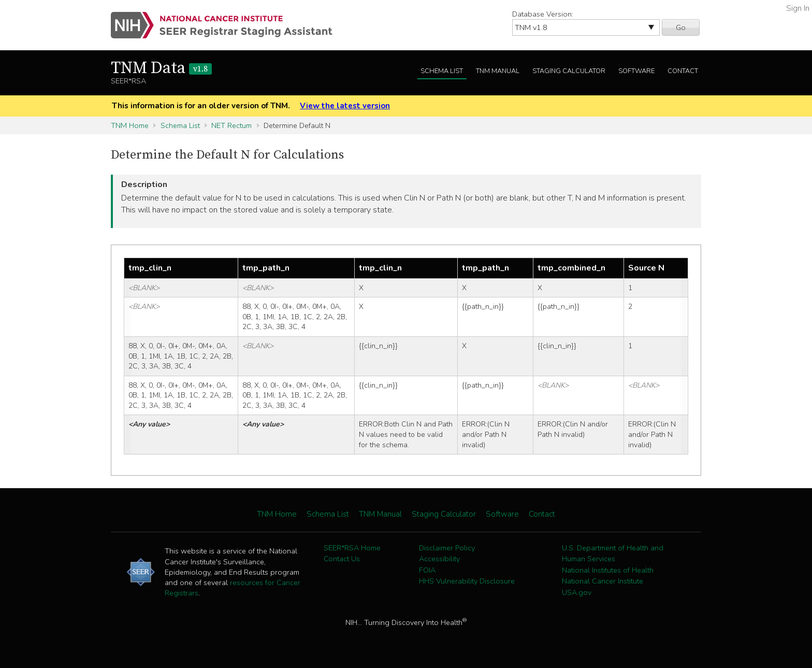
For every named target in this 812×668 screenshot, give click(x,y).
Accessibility (439, 559)
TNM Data (161, 68)
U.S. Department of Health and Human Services (613, 553)
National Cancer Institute (603, 581)
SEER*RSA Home (352, 548)
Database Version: (543, 14)
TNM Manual (498, 71)
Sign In (798, 8)
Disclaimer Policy (447, 548)
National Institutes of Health (608, 570)
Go (681, 27)
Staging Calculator (569, 71)
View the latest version (345, 106)
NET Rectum (231, 125)
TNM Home (130, 125)
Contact (683, 71)
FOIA (427, 570)
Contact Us (342, 559)
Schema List (442, 71)
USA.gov (577, 592)
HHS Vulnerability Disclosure (467, 581)
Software (636, 71)
